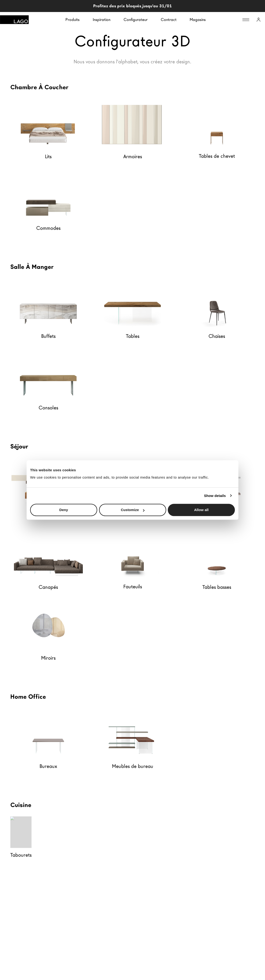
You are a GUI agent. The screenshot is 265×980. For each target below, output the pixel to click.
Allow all (201, 510)
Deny (64, 510)
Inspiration (102, 20)
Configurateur (136, 20)
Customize (133, 510)
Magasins (198, 20)
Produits (72, 20)
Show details (215, 496)
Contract (169, 20)
